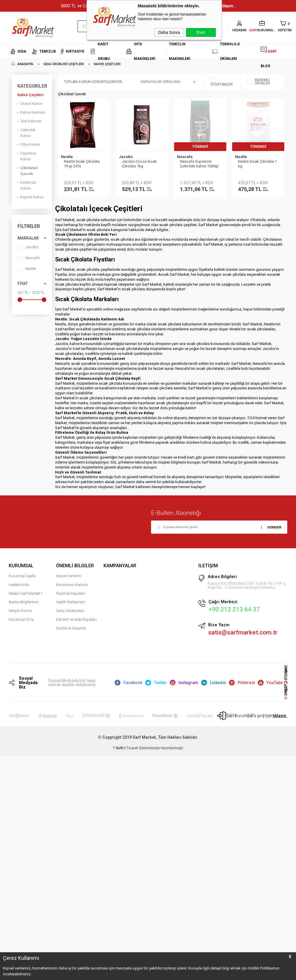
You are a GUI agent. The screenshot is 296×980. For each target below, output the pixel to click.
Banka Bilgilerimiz (24, 605)
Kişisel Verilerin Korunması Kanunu (72, 583)
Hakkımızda (19, 587)
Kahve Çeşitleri (30, 95)
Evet (201, 32)
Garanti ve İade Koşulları (76, 622)
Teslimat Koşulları (71, 596)
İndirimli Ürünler (258, 82)
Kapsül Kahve (32, 197)
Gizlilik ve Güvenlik (71, 631)
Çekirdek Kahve (28, 133)
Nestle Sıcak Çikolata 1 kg (257, 164)
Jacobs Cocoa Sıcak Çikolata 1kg (139, 164)
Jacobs (28, 248)
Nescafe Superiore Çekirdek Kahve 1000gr (199, 164)
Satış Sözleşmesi (70, 613)
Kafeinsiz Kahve (28, 185)
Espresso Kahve (28, 156)
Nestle (27, 270)
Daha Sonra (169, 32)
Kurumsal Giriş (21, 622)
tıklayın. (280, 719)
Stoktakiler (222, 82)
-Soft (118, 751)
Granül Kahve (31, 104)
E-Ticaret (131, 751)
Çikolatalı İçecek (29, 171)
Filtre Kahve (30, 144)
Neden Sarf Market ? (26, 596)
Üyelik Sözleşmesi (71, 605)
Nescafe (29, 259)
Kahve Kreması (33, 112)
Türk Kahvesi (31, 121)
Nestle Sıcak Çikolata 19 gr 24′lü (82, 164)
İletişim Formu (20, 613)
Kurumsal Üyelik (22, 579)
